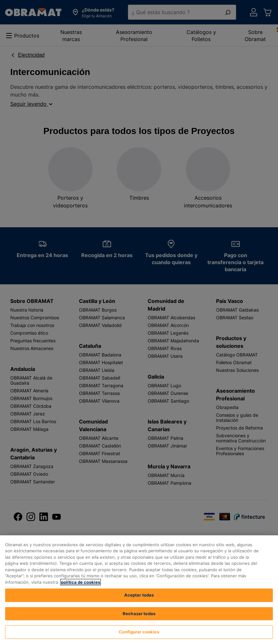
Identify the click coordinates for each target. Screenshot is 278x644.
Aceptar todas (139, 595)
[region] (139, 590)
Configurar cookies (139, 632)
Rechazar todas (139, 614)
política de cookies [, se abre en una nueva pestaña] (81, 582)
